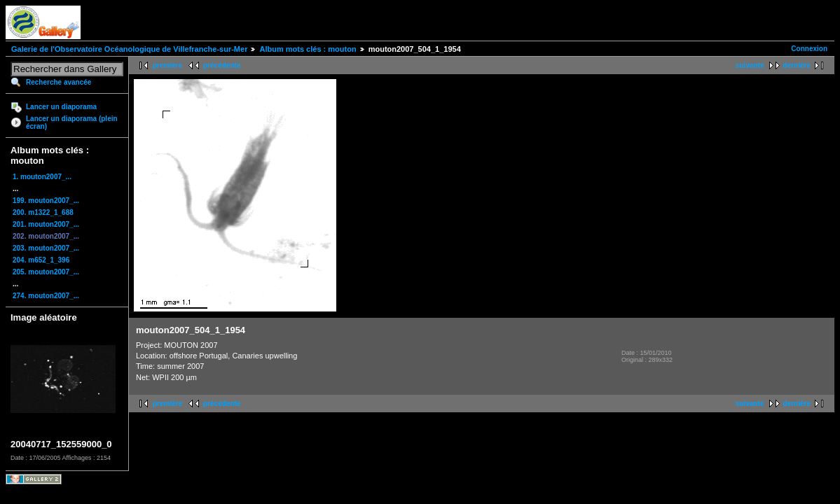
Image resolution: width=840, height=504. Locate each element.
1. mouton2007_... (42, 177)
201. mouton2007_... (46, 224)
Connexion (809, 49)
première (167, 65)
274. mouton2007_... (46, 296)
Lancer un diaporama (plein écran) (72, 122)
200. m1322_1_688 (43, 212)
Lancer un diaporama (61, 107)
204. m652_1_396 (41, 260)
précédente (222, 65)
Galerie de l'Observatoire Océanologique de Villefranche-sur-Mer (129, 49)
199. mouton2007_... (46, 201)
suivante (750, 65)
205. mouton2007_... (46, 272)
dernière (797, 65)
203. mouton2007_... (46, 248)
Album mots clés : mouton (308, 49)
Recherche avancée (58, 82)
